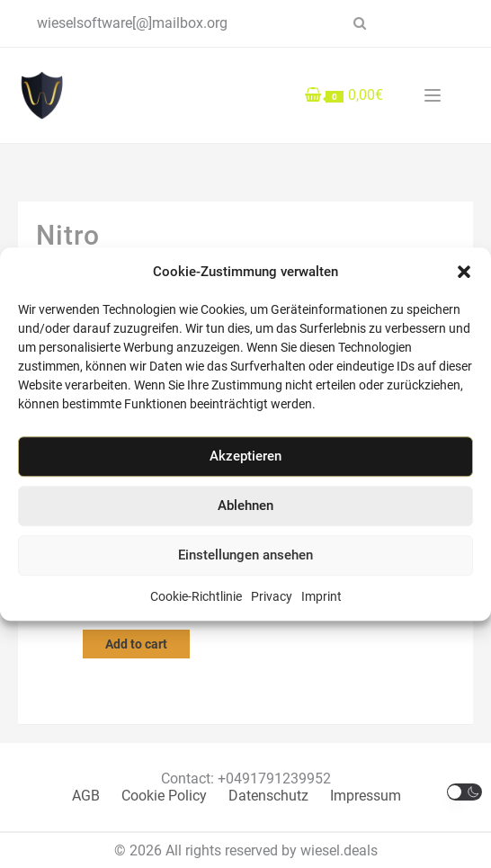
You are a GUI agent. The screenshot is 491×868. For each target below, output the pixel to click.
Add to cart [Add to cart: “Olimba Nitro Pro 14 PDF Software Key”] (136, 644)
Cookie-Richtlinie (196, 596)
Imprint (321, 596)
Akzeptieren (245, 456)
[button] (464, 272)
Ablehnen (245, 506)
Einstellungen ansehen (245, 555)
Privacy (272, 596)
